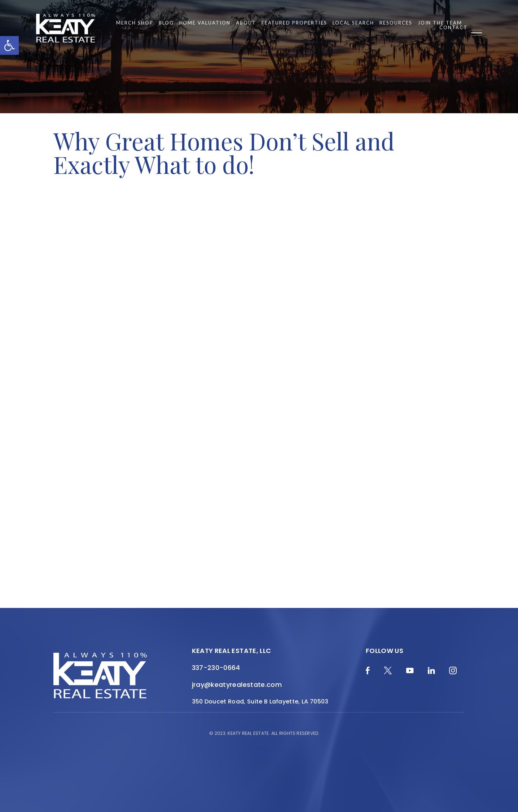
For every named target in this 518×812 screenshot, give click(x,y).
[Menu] (477, 33)
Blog (166, 23)
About (246, 23)
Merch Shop (135, 23)
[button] (9, 45)
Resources (396, 23)
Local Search (353, 23)
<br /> (259, 390)
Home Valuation (205, 23)
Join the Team (440, 23)
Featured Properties (294, 23)
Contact (453, 28)
